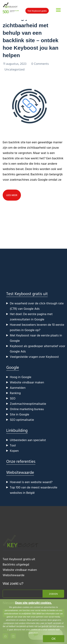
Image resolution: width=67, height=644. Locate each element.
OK (54, 639)
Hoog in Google (21, 377)
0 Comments (40, 64)
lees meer (12, 195)
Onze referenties (21, 461)
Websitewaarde (20, 472)
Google (13, 367)
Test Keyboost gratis (37, 11)
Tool (13, 445)
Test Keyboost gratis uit (27, 294)
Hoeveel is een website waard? (31, 482)
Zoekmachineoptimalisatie (28, 404)
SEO (13, 398)
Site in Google (19, 414)
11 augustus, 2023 (15, 64)
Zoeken (53, 594)
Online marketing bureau (27, 409)
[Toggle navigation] (58, 10)
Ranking (15, 393)
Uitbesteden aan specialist (28, 440)
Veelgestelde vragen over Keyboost (34, 357)
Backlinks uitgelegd (16, 564)
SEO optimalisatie (22, 420)
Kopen (14, 451)
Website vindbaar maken (27, 382)
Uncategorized (15, 69)
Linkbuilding (17, 430)
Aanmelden (18, 388)
